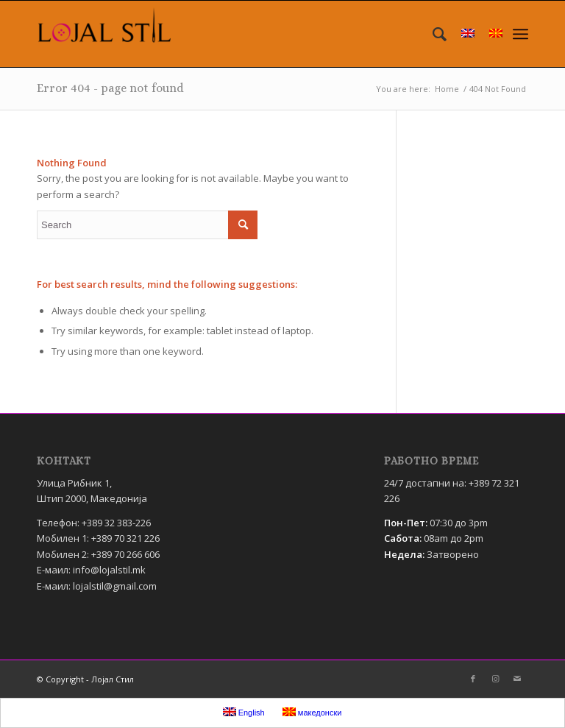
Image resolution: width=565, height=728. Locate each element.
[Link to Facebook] (473, 679)
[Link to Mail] (517, 679)
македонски (312, 712)
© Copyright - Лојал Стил (85, 679)
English (244, 712)
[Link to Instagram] (495, 679)
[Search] (432, 34)
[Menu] (520, 34)
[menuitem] (432, 34)
